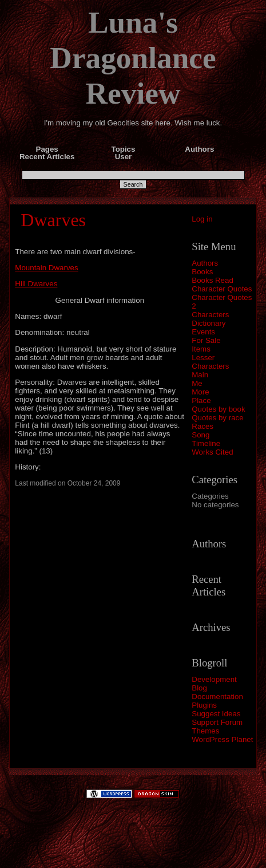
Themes (205, 731)
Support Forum (217, 722)
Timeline (206, 443)
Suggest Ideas (216, 714)
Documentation (217, 697)
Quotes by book (218, 409)
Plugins (204, 705)
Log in (202, 219)
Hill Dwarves (36, 284)
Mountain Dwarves (46, 268)
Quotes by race (217, 418)
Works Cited (212, 452)
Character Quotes (222, 289)
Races (203, 426)
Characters (210, 315)
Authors (205, 263)
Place (201, 401)
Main (200, 375)
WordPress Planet (222, 739)
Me (197, 383)
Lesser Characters (210, 362)
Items (201, 349)
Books (202, 272)
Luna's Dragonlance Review (133, 58)
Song (201, 435)
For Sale (206, 340)
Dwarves (53, 220)
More (200, 392)
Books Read (213, 280)
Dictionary (209, 323)
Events (203, 332)
